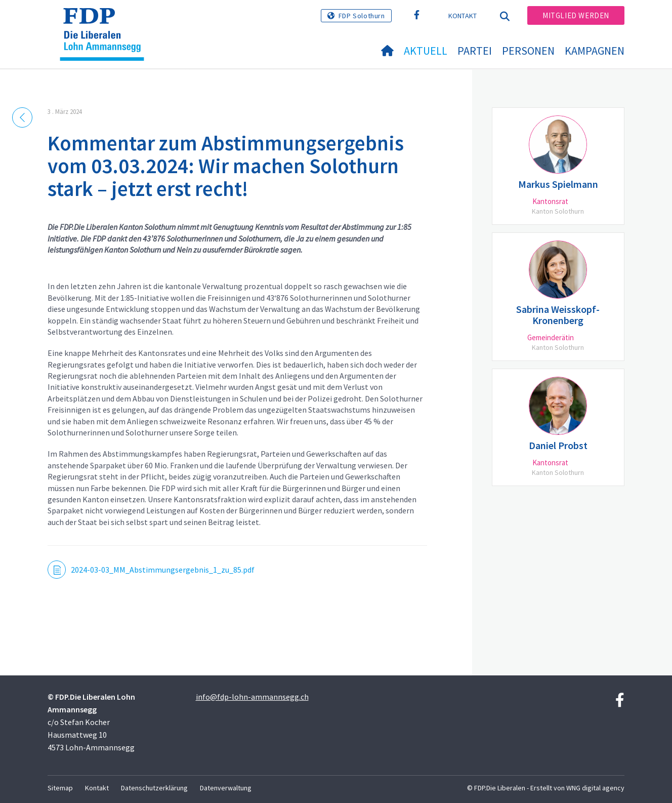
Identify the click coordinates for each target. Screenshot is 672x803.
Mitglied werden (576, 15)
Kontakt (463, 16)
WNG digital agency (595, 788)
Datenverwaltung (226, 788)
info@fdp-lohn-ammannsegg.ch (252, 697)
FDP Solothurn (362, 16)
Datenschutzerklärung (154, 788)
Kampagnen (595, 51)
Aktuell (426, 51)
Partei (475, 51)
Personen (528, 51)
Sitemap (60, 788)
